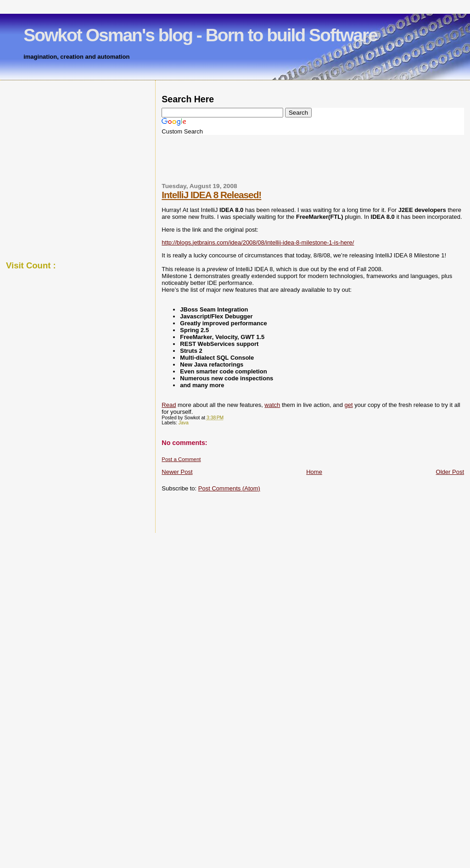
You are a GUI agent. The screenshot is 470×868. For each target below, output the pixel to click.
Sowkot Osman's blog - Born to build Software (200, 35)
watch (272, 405)
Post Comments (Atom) (229, 488)
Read (169, 405)
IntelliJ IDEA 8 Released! (211, 195)
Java (184, 423)
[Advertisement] (217, 163)
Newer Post (177, 472)
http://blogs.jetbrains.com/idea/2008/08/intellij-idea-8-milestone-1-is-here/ (258, 242)
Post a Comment (181, 459)
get (349, 405)
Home (314, 472)
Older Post (450, 472)
